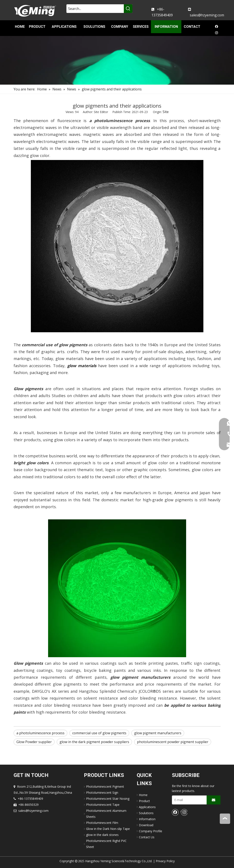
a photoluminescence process (40, 733)
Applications (147, 807)
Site (166, 112)
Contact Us (147, 837)
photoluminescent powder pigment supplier (173, 742)
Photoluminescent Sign (102, 793)
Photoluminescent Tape (103, 805)
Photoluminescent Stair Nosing (108, 799)
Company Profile (151, 831)
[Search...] (95, 9)
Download (146, 825)
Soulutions (146, 813)
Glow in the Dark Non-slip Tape (108, 829)
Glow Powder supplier (34, 742)
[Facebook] (217, 27)
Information (147, 819)
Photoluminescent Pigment (105, 786)
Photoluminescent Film (102, 823)
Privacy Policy (165, 861)
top (225, 818)
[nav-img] (117, 60)
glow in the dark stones (102, 835)
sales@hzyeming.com (207, 15)
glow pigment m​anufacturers (158, 733)
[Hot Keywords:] (128, 9)
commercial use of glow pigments (99, 733)
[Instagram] (217, 33)
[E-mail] (188, 800)
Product (144, 801)
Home (143, 795)
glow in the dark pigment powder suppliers (94, 742)
